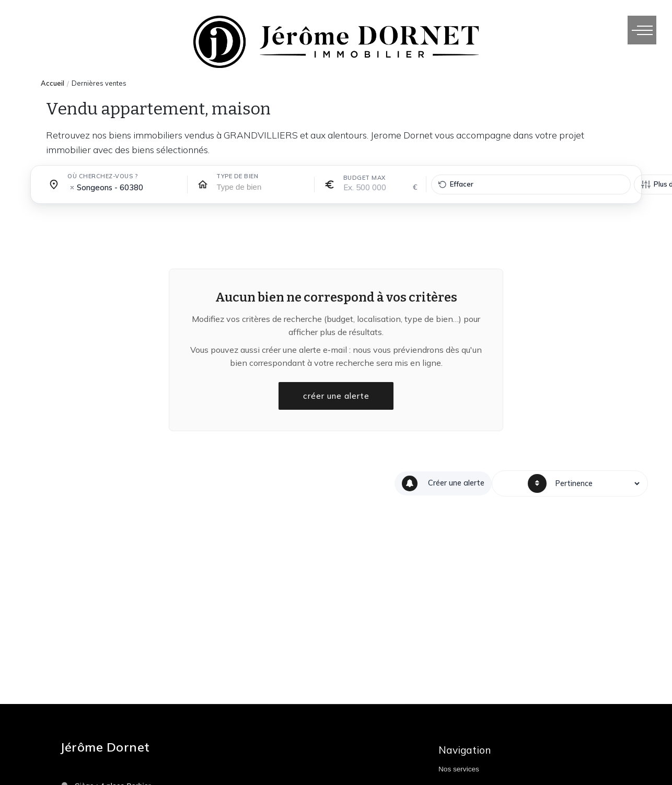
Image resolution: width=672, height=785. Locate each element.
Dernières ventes (99, 83)
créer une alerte (336, 396)
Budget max (364, 178)
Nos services (459, 769)
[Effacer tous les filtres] (531, 184)
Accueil (53, 83)
